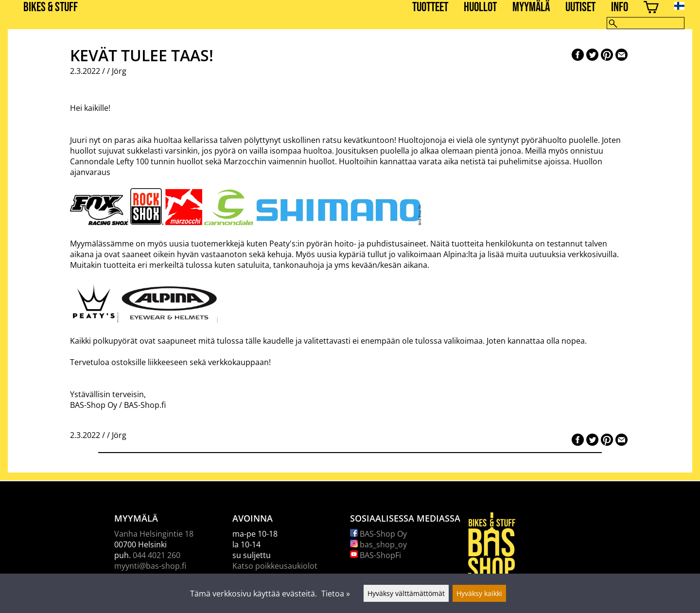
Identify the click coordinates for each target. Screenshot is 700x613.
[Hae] (646, 23)
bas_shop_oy (378, 544)
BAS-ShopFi (376, 555)
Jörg (119, 71)
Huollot (480, 8)
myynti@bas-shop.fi (150, 566)
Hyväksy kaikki (479, 593)
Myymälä (531, 8)
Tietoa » (336, 594)
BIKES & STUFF (51, 8)
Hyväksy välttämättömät (406, 593)
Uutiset (580, 8)
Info (620, 8)
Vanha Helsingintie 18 (154, 534)
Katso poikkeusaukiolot (275, 566)
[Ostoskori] (651, 9)
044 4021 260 (157, 555)
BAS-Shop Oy (378, 534)
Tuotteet (430, 8)
